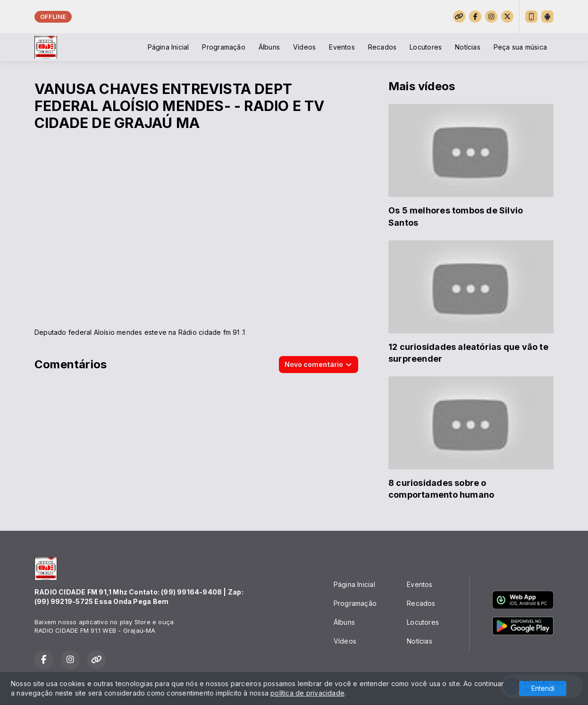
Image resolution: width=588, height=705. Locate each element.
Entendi (543, 688)
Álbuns (269, 47)
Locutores (426, 47)
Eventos (342, 47)
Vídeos (304, 47)
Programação (223, 47)
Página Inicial (168, 47)
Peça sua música (520, 47)
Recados (382, 47)
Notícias (468, 47)
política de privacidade (307, 693)
